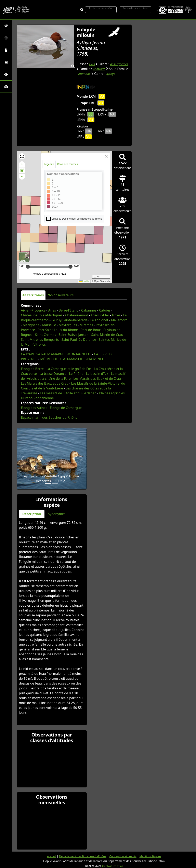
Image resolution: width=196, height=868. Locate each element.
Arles (52, 310)
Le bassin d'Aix (97, 374)
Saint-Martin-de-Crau (107, 335)
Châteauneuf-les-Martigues (42, 315)
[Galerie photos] (6, 87)
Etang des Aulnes (34, 408)
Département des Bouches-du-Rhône (82, 856)
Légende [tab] (49, 164)
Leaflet (84, 281)
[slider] (70, 267)
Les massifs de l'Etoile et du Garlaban (68, 393)
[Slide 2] (55, 484)
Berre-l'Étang (69, 310)
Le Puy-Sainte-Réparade (69, 320)
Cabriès (105, 310)
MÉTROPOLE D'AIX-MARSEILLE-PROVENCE (72, 359)
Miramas (86, 325)
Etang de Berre (32, 369)
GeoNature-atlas (113, 866)
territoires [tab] (33, 295)
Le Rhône (76, 374)
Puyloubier (112, 330)
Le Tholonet (99, 320)
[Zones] (6, 38)
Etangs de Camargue (66, 408)
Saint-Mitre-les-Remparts (40, 340)
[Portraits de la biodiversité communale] (6, 50)
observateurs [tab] (60, 295)
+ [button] (22, 164)
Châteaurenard (77, 315)
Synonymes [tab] (57, 514)
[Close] (106, 156)
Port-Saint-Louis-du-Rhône (58, 330)
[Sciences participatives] (6, 74)
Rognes (27, 335)
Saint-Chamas (46, 335)
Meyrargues (68, 325)
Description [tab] (32, 514)
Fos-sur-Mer (100, 315)
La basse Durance (53, 374)
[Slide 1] (48, 484)
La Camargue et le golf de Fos (69, 369)
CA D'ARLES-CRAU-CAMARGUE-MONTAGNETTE (56, 354)
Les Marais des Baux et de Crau (97, 378)
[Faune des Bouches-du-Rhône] (6, 62)
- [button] (22, 177)
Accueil (49, 856)
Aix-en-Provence (33, 310)
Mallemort (119, 320)
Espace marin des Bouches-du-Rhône (49, 417)
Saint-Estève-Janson (74, 335)
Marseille (49, 325)
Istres (116, 315)
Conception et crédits (124, 856)
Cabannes (89, 310)
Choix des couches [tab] (68, 164)
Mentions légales (152, 856)
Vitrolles (40, 344)
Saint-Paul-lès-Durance (79, 340)
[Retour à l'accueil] (6, 26)
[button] (22, 156)
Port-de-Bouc (91, 330)
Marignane (31, 325)
